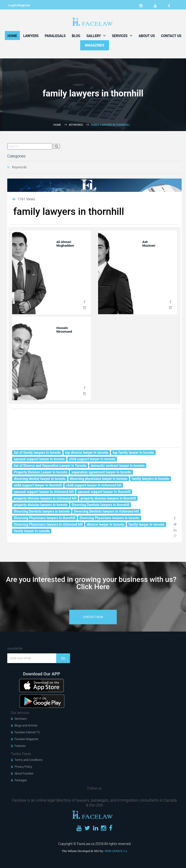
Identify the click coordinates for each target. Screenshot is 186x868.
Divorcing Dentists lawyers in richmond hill (106, 511)
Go (63, 658)
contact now (93, 617)
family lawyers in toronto (151, 479)
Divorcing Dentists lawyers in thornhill (101, 505)
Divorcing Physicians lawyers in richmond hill (48, 524)
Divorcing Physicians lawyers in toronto (110, 518)
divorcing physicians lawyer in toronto (99, 479)
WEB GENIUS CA (116, 851)
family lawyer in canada (32, 531)
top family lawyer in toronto (133, 453)
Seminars (21, 719)
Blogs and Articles (26, 726)
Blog (76, 36)
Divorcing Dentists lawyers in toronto (42, 511)
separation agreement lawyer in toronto (101, 472)
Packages (21, 780)
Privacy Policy (23, 767)
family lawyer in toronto (147, 524)
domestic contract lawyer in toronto (118, 466)
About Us (147, 36)
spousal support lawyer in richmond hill (44, 492)
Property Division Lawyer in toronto (41, 472)
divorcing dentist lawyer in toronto (40, 479)
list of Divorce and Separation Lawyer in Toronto (50, 466)
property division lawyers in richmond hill (45, 498)
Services (122, 36)
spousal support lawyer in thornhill (104, 492)
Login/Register (19, 5)
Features (20, 746)
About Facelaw (24, 774)
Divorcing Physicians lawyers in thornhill (45, 518)
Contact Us (171, 36)
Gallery (96, 36)
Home (12, 36)
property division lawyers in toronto (41, 505)
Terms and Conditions (29, 760)
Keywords (76, 125)
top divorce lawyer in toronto (87, 453)
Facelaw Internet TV (27, 732)
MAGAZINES (95, 45)
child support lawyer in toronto (92, 459)
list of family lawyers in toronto (37, 453)
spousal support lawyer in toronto (39, 459)
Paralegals (55, 36)
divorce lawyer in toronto (105, 524)
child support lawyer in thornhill (38, 485)
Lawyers (31, 36)
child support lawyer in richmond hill (94, 485)
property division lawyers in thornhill (108, 498)
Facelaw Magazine (26, 739)
